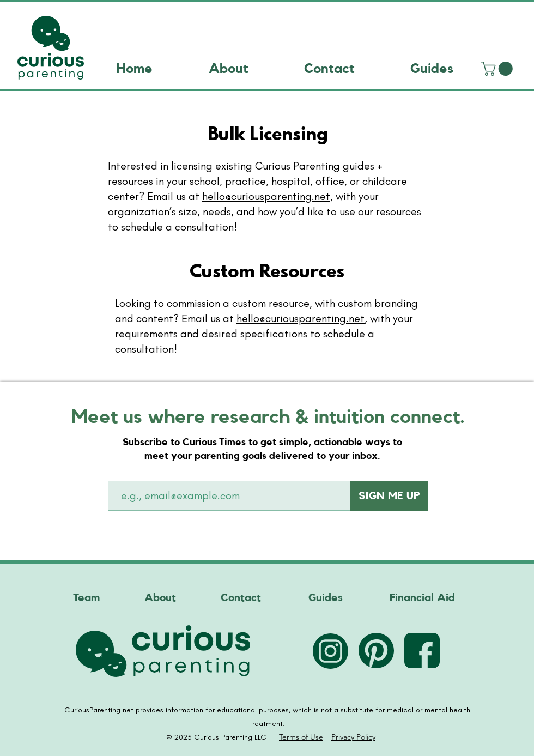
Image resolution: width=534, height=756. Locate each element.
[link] (499, 69)
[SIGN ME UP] (389, 496)
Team (86, 598)
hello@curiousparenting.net (266, 196)
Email (130, 468)
